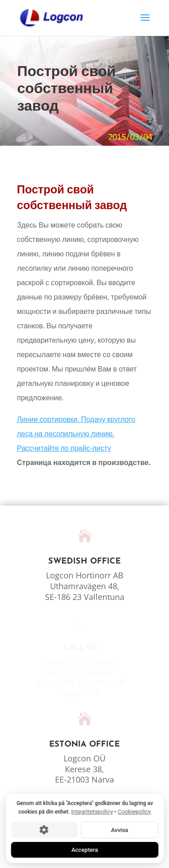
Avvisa (119, 830)
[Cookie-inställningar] (44, 830)
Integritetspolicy (92, 812)
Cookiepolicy (134, 812)
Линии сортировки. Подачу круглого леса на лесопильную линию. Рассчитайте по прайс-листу (76, 434)
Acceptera (84, 849)
